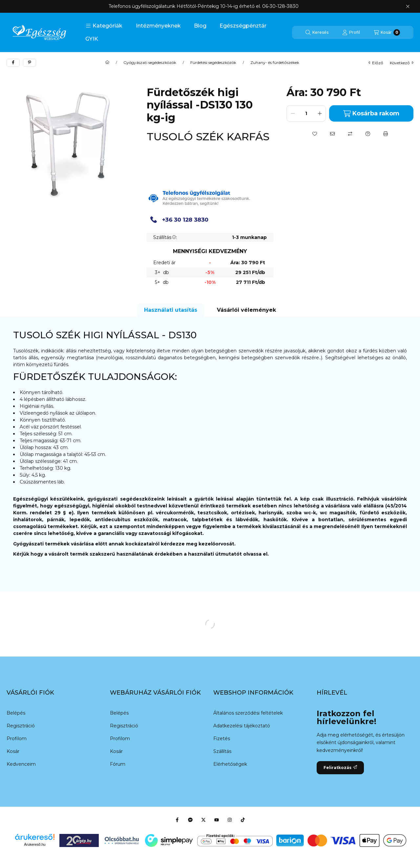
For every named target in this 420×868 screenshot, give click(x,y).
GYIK (92, 39)
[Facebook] (177, 820)
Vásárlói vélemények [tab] (246, 310)
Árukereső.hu (35, 844)
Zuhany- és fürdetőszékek (275, 63)
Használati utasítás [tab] (171, 310)
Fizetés (222, 739)
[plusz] (320, 113)
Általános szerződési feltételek (248, 713)
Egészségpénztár (243, 26)
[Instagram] (230, 820)
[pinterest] (30, 63)
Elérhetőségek (230, 764)
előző (376, 63)
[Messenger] (190, 820)
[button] (104, 26)
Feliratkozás (340, 768)
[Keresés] (317, 32)
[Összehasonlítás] (350, 134)
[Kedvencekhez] (315, 134)
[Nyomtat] (386, 134)
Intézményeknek (158, 26)
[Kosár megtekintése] (387, 32)
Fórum (118, 764)
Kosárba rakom (371, 114)
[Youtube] (217, 820)
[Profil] (351, 32)
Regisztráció (21, 726)
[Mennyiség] (306, 113)
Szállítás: (165, 237)
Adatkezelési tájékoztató (242, 726)
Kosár (13, 751)
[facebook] (13, 63)
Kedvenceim (21, 764)
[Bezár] (408, 7)
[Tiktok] (243, 820)
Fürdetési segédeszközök (213, 63)
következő (402, 63)
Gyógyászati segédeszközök (150, 63)
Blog (200, 26)
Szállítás (222, 751)
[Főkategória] (107, 63)
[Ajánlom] (332, 134)
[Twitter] (203, 820)
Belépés (16, 713)
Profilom (17, 739)
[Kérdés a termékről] (368, 134)
